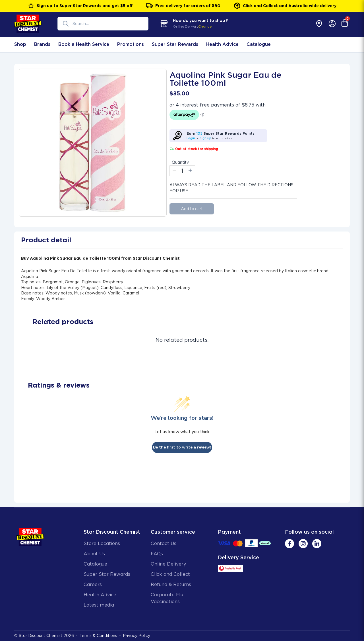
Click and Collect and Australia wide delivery (285, 6)
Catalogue (259, 44)
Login (191, 138)
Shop (20, 44)
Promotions (131, 44)
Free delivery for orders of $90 (183, 6)
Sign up (205, 138)
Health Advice (222, 44)
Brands (42, 44)
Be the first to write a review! (182, 447)
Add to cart (192, 209)
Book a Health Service (84, 44)
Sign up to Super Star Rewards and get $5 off (80, 6)
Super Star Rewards (175, 44)
